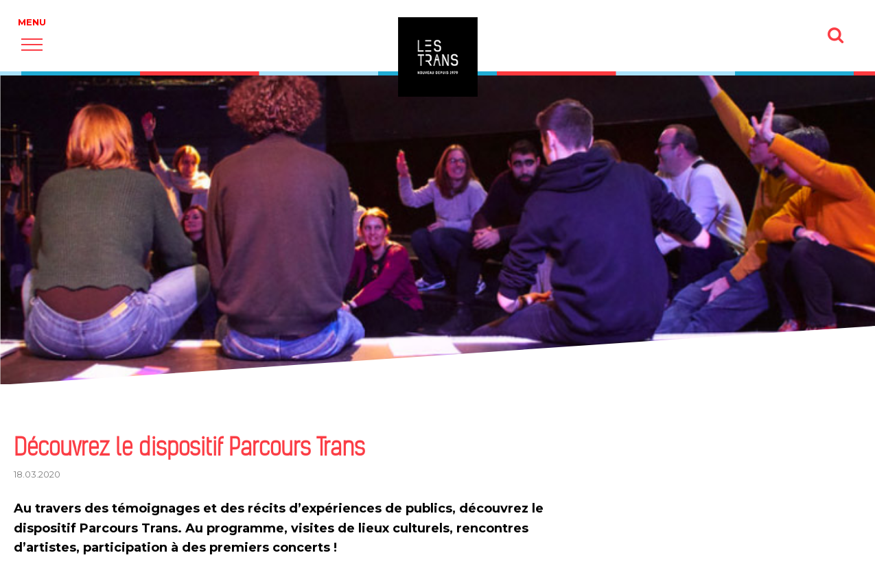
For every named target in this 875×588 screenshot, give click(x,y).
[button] (32, 44)
